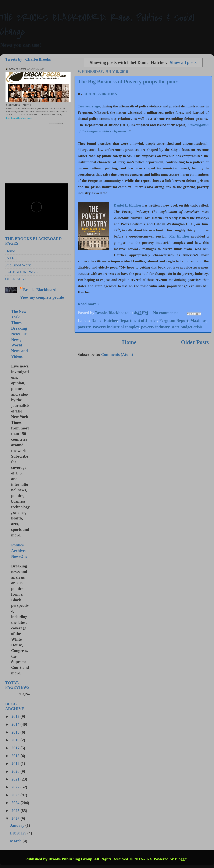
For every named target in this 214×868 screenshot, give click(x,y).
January (18, 825)
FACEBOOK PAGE (21, 272)
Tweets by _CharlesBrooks (28, 59)
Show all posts (183, 62)
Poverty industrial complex (116, 327)
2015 (16, 732)
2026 (16, 819)
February (19, 833)
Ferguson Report (174, 321)
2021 (16, 779)
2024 (16, 803)
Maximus (198, 321)
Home (129, 342)
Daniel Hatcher (104, 321)
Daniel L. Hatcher (128, 205)
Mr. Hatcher (179, 236)
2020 (16, 771)
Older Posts (195, 342)
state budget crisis (187, 327)
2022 (16, 787)
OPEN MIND (16, 279)
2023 (16, 795)
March (16, 841)
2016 (16, 740)
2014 (16, 724)
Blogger (181, 859)
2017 (16, 748)
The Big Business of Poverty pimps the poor (128, 82)
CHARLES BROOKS (100, 94)
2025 (16, 811)
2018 (16, 756)
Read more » (89, 304)
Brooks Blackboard (40, 290)
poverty (84, 327)
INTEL (11, 258)
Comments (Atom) (117, 355)
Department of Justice (138, 321)
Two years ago (89, 106)
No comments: (166, 313)
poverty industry (155, 327)
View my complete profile (42, 297)
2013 (16, 716)
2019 (16, 764)
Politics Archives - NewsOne (20, 551)
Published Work (18, 265)
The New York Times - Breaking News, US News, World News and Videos (19, 334)
